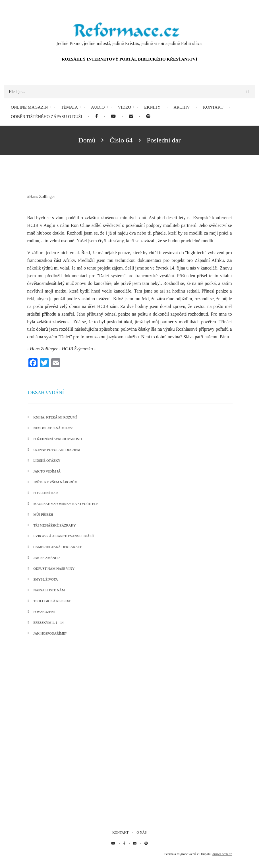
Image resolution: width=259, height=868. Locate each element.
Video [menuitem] (124, 107)
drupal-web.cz (222, 854)
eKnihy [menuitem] (152, 107)
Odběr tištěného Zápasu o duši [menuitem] (46, 117)
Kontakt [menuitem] (213, 107)
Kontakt (120, 832)
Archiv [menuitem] (182, 107)
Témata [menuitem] (69, 107)
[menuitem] (97, 117)
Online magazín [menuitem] (29, 107)
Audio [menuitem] (98, 107)
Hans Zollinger (42, 196)
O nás (142, 832)
